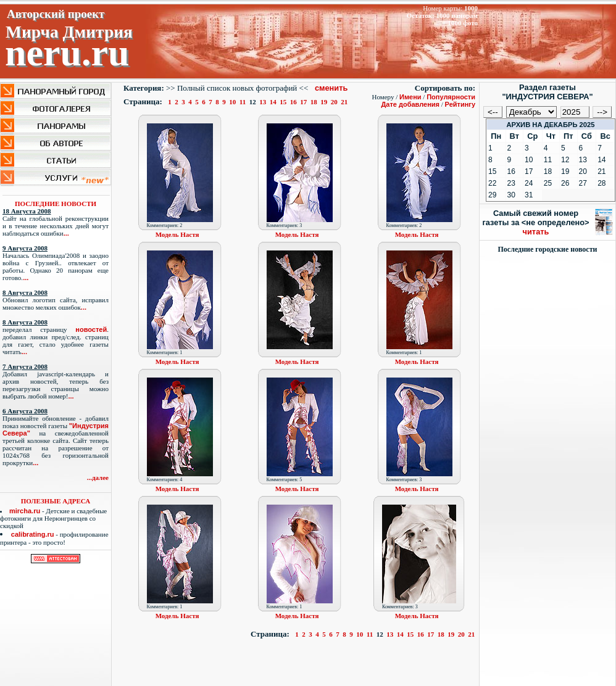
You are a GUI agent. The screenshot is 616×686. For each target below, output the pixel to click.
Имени (410, 97)
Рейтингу (460, 104)
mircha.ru (25, 511)
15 (284, 102)
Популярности (451, 97)
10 (233, 102)
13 (263, 102)
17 (304, 102)
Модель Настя (177, 234)
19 (324, 102)
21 (345, 102)
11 (243, 102)
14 (273, 102)
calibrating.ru (33, 534)
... (66, 233)
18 (314, 102)
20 (334, 102)
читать (536, 232)
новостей (91, 329)
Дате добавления (410, 104)
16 (293, 102)
